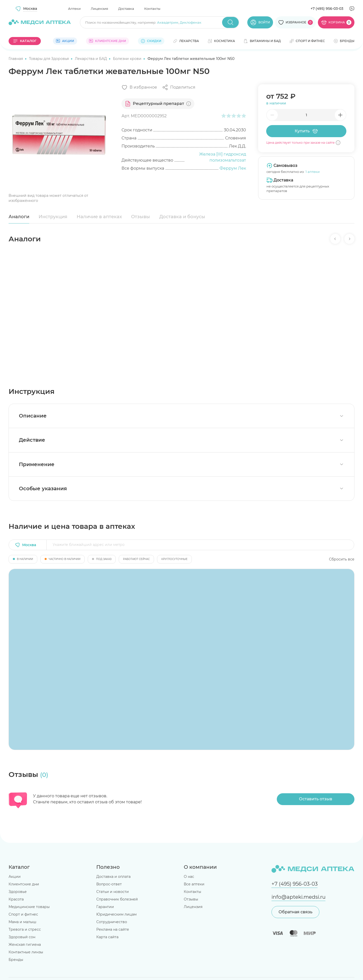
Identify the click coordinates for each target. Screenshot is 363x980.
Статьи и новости (113, 892)
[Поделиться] (179, 87)
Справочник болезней (117, 899)
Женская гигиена (25, 945)
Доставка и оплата (113, 877)
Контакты (152, 9)
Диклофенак (191, 22)
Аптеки (74, 9)
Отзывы (141, 217)
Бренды (16, 960)
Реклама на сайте (113, 929)
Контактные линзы (26, 952)
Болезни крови (128, 59)
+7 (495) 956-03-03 (327, 9)
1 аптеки (313, 172)
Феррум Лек (233, 168)
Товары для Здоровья (49, 59)
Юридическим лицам (116, 914)
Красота (16, 899)
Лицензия (99, 9)
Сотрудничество (112, 922)
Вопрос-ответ (109, 884)
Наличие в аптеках (99, 217)
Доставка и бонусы (182, 217)
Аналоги (19, 217)
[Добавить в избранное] (139, 87)
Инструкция (53, 217)
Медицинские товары (29, 907)
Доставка (126, 9)
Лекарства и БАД (91, 59)
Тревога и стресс (25, 929)
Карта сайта (107, 937)
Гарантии (105, 907)
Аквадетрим (168, 22)
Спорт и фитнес (23, 914)
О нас (189, 877)
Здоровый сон (22, 937)
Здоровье (18, 892)
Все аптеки (194, 884)
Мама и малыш (22, 922)
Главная (16, 59)
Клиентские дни (24, 884)
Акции (15, 877)
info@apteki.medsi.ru (298, 897)
